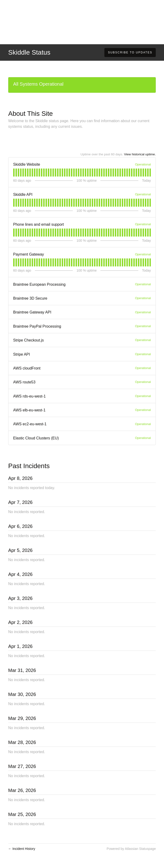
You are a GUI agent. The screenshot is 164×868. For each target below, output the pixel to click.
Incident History (22, 849)
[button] (130, 52)
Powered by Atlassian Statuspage (131, 849)
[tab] (14, 173)
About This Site (31, 114)
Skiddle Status (29, 52)
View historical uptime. (140, 154)
